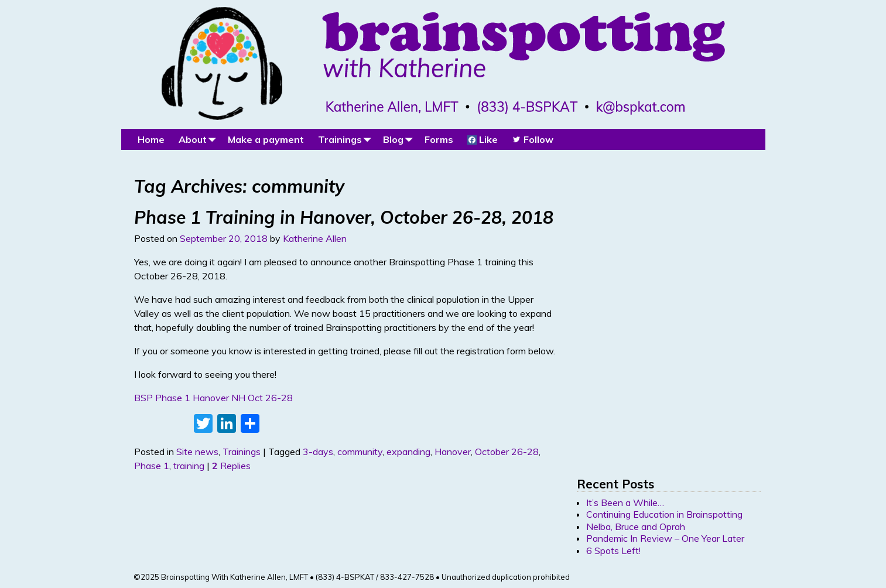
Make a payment (266, 139)
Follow (533, 139)
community (360, 452)
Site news (197, 452)
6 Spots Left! (613, 551)
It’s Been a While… (625, 502)
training (189, 466)
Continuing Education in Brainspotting (664, 514)
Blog (400, 139)
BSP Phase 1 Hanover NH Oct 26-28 (213, 398)
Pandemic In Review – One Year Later (665, 538)
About (200, 139)
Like (483, 139)
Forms (439, 139)
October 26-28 (507, 452)
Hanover (453, 452)
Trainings (347, 139)
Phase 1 (152, 466)
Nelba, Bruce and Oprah (636, 527)
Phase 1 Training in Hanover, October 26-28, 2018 (344, 217)
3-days (318, 452)
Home (151, 139)
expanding (408, 452)
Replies (231, 466)
